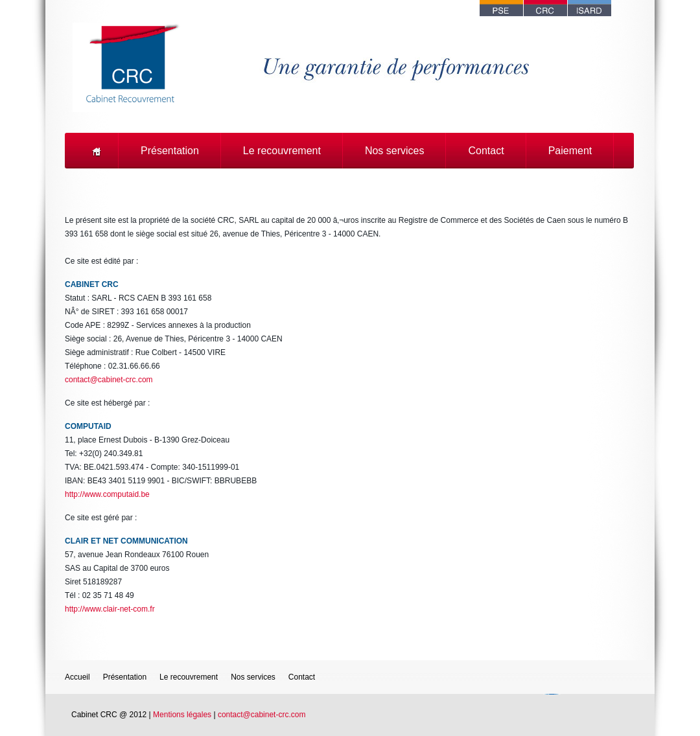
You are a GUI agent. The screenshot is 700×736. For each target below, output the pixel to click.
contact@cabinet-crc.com (109, 380)
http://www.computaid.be (107, 494)
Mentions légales (182, 715)
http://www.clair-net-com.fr (110, 609)
